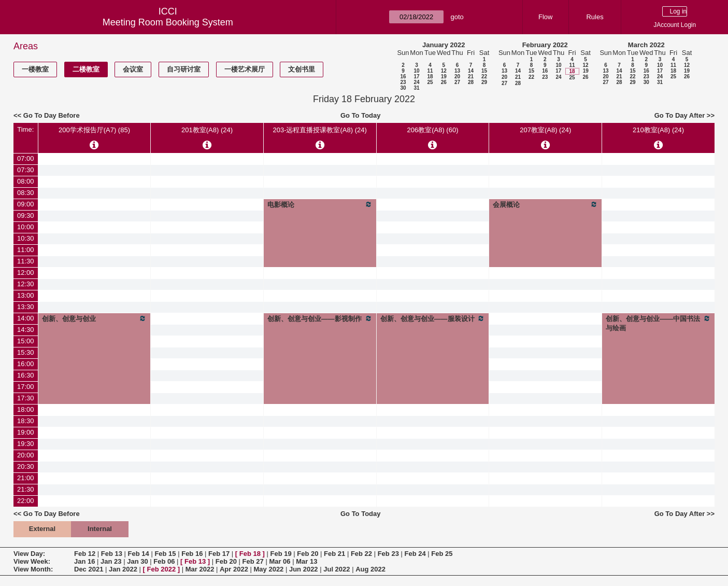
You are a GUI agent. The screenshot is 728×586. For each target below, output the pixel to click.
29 (484, 82)
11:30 (26, 261)
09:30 (26, 215)
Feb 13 (112, 554)
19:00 (26, 432)
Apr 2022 (234, 569)
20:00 (26, 455)
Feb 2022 (162, 569)
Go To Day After (680, 115)
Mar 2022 (200, 569)
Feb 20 (308, 554)
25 (430, 82)
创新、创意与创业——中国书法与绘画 (658, 323)
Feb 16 (192, 554)
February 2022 (545, 45)
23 (403, 82)
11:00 (26, 250)
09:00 (26, 204)
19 (444, 76)
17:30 (26, 398)
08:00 (26, 181)
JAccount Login (675, 25)
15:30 (26, 352)
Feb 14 (139, 554)
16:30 (26, 375)
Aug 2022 (370, 569)
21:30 (26, 489)
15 (484, 71)
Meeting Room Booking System (168, 22)
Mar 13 (306, 561)
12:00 (26, 273)
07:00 (26, 158)
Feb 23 (388, 554)
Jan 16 (84, 561)
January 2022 (444, 45)
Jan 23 (111, 561)
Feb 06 (164, 561)
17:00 (26, 387)
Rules (595, 17)
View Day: (29, 554)
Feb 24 (415, 554)
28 (471, 82)
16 (403, 76)
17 (416, 76)
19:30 (26, 444)
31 (416, 88)
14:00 (26, 318)
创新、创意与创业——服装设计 (433, 318)
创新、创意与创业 (95, 318)
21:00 (26, 478)
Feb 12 (85, 554)
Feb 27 (253, 561)
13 (457, 71)
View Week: (32, 561)
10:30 (26, 238)
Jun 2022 (304, 569)
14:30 (26, 330)
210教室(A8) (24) (658, 130)
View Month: (33, 569)
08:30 (26, 193)
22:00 (26, 501)
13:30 (26, 307)
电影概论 (320, 204)
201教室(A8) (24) (207, 130)
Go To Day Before (52, 115)
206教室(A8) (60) (433, 130)
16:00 (26, 364)
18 (430, 76)
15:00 (26, 341)
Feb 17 (219, 554)
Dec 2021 (89, 569)
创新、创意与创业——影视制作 (320, 318)
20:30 (26, 466)
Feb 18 (250, 554)
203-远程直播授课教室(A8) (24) (319, 130)
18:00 (26, 409)
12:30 (26, 284)
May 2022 (269, 569)
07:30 (26, 170)
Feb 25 (442, 554)
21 (471, 76)
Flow (545, 17)
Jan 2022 (123, 569)
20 (457, 76)
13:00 (26, 295)
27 (457, 82)
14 (471, 71)
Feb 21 (334, 554)
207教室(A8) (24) (545, 130)
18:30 (26, 421)
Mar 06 (280, 561)
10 (416, 71)
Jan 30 (137, 561)
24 (416, 82)
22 (484, 76)
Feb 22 (361, 554)
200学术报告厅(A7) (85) (94, 130)
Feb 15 (165, 554)
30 (403, 88)
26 (444, 82)
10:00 (26, 227)
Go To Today (361, 115)
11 (430, 71)
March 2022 (646, 45)
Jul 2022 (337, 569)
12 (444, 71)
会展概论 (545, 204)
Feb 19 (281, 554)
